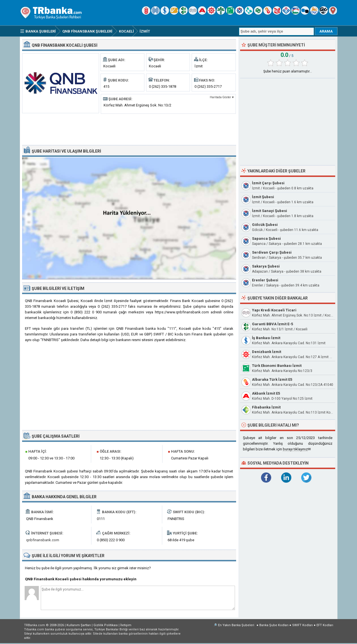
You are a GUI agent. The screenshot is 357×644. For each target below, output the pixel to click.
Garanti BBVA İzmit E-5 (272, 324)
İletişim (126, 625)
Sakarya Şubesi (266, 266)
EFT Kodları (325, 625)
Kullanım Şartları (79, 625)
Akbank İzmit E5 (266, 393)
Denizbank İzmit (267, 352)
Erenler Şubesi (265, 280)
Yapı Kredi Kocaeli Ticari (274, 310)
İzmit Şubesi (263, 197)
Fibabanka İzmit (266, 407)
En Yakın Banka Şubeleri (236, 625)
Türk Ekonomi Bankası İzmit (277, 366)
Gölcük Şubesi (265, 225)
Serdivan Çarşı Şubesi (272, 252)
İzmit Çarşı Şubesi (268, 183)
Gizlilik (106, 625)
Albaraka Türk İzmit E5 (272, 379)
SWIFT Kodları (303, 625)
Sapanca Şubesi (266, 238)
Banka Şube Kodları (274, 625)
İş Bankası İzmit (266, 338)
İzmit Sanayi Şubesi (270, 211)
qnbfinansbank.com (43, 540)
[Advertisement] (129, 129)
